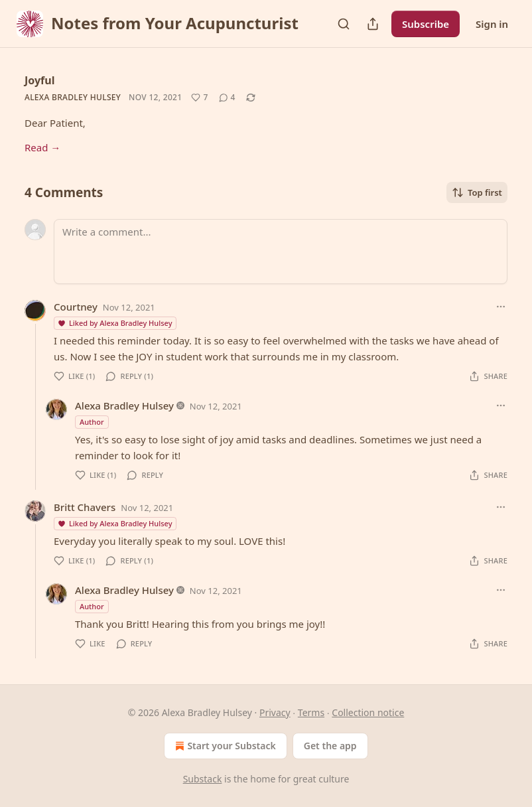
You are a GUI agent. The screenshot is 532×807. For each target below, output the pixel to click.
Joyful (39, 80)
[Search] (344, 24)
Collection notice (368, 712)
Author (92, 422)
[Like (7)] (199, 98)
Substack (203, 779)
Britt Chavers (85, 507)
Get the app (330, 746)
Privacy (275, 712)
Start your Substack (224, 746)
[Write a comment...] (281, 252)
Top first (477, 192)
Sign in (492, 24)
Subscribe (426, 24)
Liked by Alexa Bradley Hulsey (114, 323)
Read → (42, 147)
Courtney (76, 307)
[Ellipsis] (501, 307)
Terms (311, 712)
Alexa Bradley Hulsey (73, 97)
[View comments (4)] (227, 98)
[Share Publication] (373, 24)
